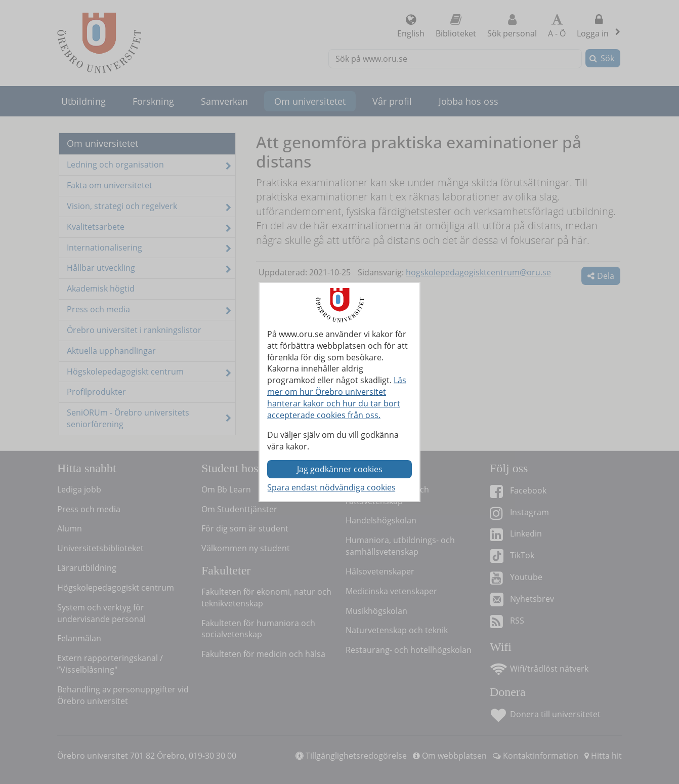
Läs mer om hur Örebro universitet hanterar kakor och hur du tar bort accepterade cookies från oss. (337, 398)
